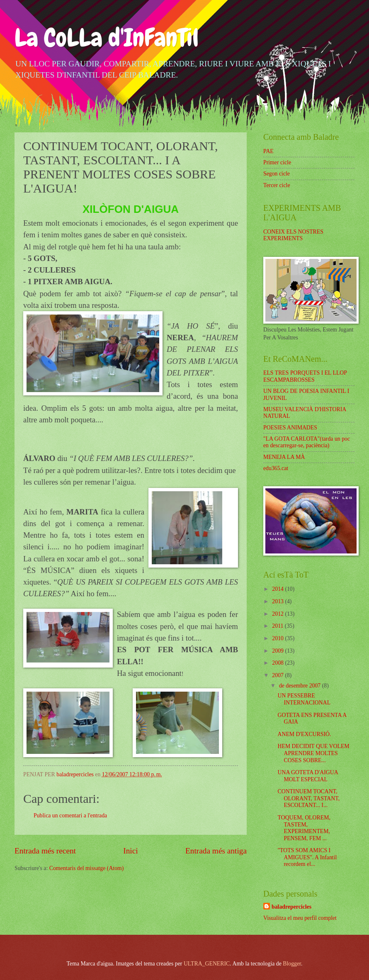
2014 (278, 589)
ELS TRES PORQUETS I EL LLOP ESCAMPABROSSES (305, 376)
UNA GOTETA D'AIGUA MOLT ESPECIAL (307, 776)
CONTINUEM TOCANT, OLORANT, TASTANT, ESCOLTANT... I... (308, 798)
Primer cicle (277, 162)
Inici (130, 851)
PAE (268, 151)
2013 (278, 601)
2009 (278, 651)
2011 (278, 626)
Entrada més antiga (216, 851)
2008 (278, 663)
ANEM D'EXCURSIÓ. (304, 734)
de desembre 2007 (301, 686)
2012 (278, 614)
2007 (278, 675)
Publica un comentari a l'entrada (70, 815)
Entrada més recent (45, 851)
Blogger (292, 964)
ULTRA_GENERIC (207, 964)
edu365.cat (276, 468)
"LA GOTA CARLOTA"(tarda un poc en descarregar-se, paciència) (307, 442)
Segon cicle (277, 174)
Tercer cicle (277, 185)
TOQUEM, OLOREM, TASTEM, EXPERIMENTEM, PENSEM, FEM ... (304, 828)
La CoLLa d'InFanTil (107, 38)
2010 (278, 638)
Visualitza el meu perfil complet (300, 918)
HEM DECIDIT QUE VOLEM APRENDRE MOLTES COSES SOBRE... (313, 753)
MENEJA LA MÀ (284, 457)
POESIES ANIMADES (290, 428)
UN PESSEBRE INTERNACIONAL (304, 699)
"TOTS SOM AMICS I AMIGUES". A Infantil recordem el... (307, 857)
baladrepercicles (291, 907)
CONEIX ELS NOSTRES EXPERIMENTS (293, 235)
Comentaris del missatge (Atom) (87, 868)
